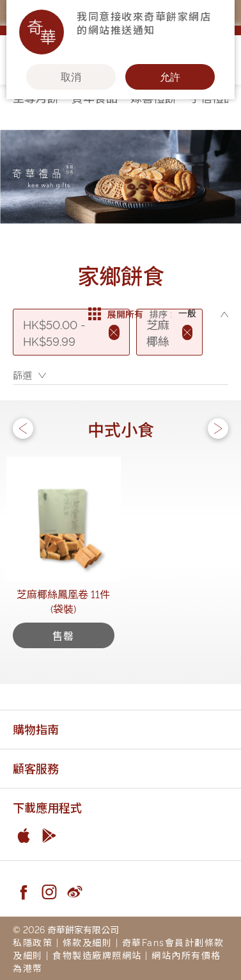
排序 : (161, 314)
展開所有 (116, 314)
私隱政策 (33, 942)
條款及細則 (88, 942)
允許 (170, 77)
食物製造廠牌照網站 (97, 955)
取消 (71, 77)
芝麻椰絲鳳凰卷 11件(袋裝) (63, 601)
